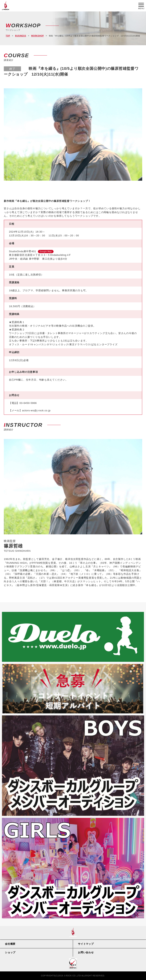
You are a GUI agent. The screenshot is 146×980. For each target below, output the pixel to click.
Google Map (46, 252)
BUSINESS (21, 36)
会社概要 (10, 944)
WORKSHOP (38, 36)
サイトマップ (86, 944)
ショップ (10, 952)
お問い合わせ (86, 952)
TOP (8, 36)
